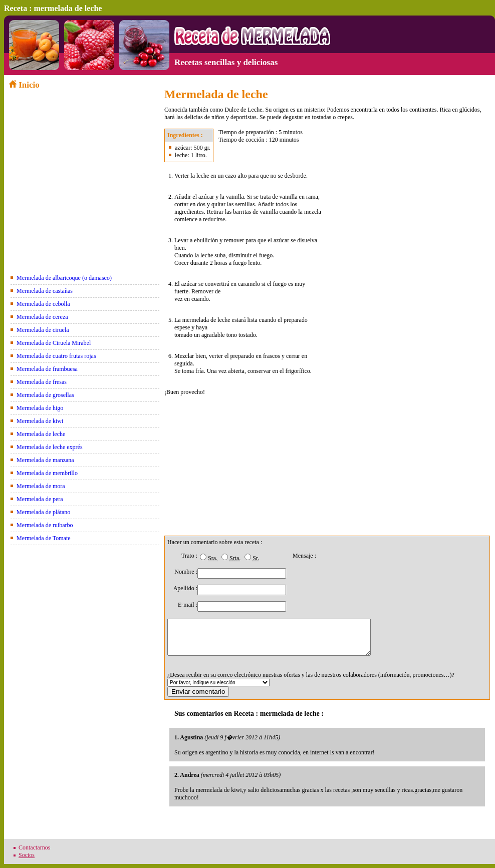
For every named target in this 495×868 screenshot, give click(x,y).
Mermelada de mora (41, 486)
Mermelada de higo (40, 408)
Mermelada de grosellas (45, 395)
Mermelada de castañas (45, 291)
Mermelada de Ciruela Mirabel (54, 343)
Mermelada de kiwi (40, 421)
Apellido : (185, 588)
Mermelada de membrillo (47, 473)
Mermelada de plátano (43, 512)
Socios (27, 855)
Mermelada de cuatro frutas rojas (56, 356)
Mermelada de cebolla (43, 304)
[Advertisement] (84, 160)
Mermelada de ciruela (43, 330)
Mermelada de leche (41, 434)
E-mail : (188, 605)
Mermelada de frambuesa (47, 369)
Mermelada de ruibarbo (45, 525)
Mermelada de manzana (45, 460)
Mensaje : (304, 556)
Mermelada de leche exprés (50, 447)
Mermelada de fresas (42, 382)
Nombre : (186, 572)
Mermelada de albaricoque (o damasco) (64, 278)
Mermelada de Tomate (44, 538)
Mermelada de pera (40, 499)
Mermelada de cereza (42, 317)
